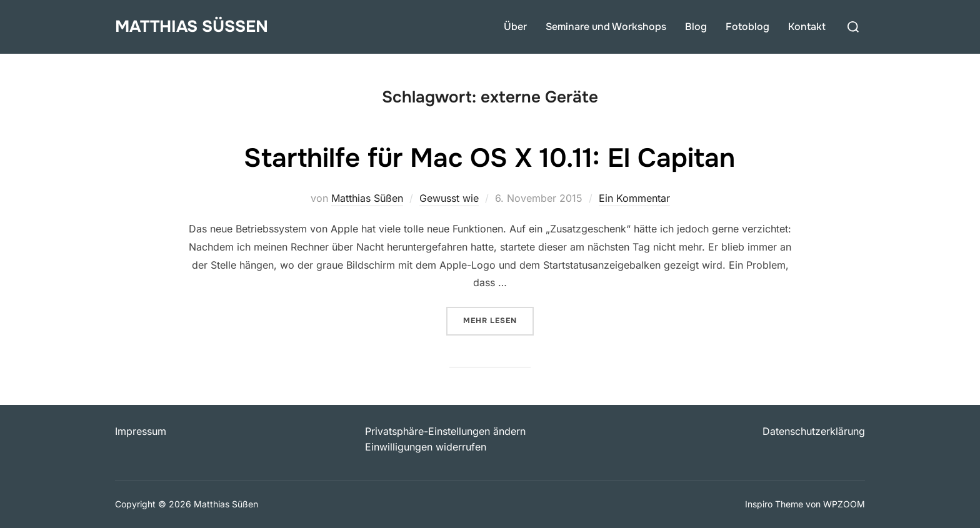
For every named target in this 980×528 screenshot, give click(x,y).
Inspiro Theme (774, 504)
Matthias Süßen (192, 27)
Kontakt (807, 27)
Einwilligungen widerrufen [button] (426, 447)
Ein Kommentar (634, 198)
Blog (696, 27)
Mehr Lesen (498, 320)
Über (515, 27)
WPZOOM (844, 504)
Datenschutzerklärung (814, 431)
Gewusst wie (449, 198)
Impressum (141, 431)
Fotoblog (747, 27)
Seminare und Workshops (606, 27)
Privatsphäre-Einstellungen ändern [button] (445, 431)
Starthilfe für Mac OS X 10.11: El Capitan (489, 158)
